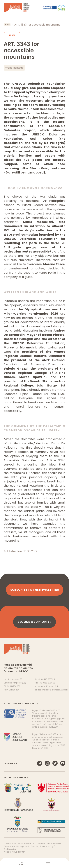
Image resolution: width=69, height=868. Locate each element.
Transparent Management (16, 846)
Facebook (40, 763)
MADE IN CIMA (18, 852)
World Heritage (14, 68)
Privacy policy (47, 846)
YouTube (63, 763)
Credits (34, 846)
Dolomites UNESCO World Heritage (17, 8)
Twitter (55, 763)
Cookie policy (10, 849)
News (12, 35)
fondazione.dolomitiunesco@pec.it (51, 690)
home (35, 863)
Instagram (47, 763)
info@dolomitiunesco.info (47, 686)
